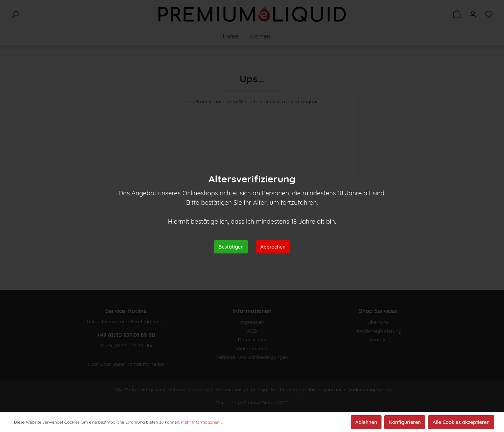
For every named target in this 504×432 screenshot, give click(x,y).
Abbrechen (273, 247)
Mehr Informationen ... (202, 422)
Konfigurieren (405, 422)
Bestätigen (231, 247)
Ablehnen (366, 422)
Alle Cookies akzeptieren (461, 422)
